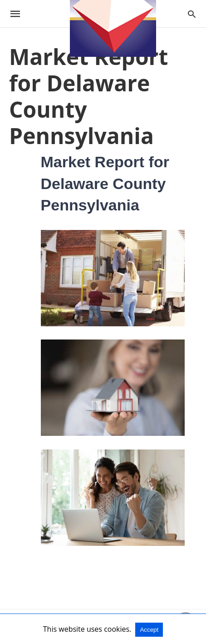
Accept (149, 630)
